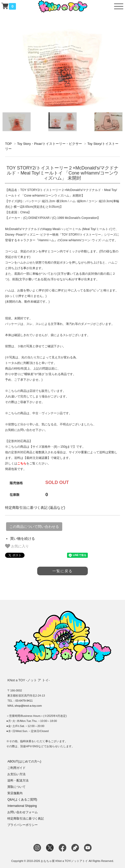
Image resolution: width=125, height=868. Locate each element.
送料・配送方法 (18, 780)
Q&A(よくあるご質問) (22, 800)
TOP (8, 144)
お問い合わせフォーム (23, 812)
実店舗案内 (15, 793)
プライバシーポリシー (23, 825)
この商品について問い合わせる (34, 527)
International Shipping (22, 806)
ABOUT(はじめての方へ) (24, 761)
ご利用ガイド (16, 768)
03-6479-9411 (24, 701)
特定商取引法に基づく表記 (26, 819)
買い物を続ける (23, 539)
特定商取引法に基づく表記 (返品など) (35, 508)
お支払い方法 (16, 774)
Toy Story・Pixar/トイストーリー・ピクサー (49, 144)
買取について (16, 787)
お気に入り (17, 546)
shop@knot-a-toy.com (28, 706)
